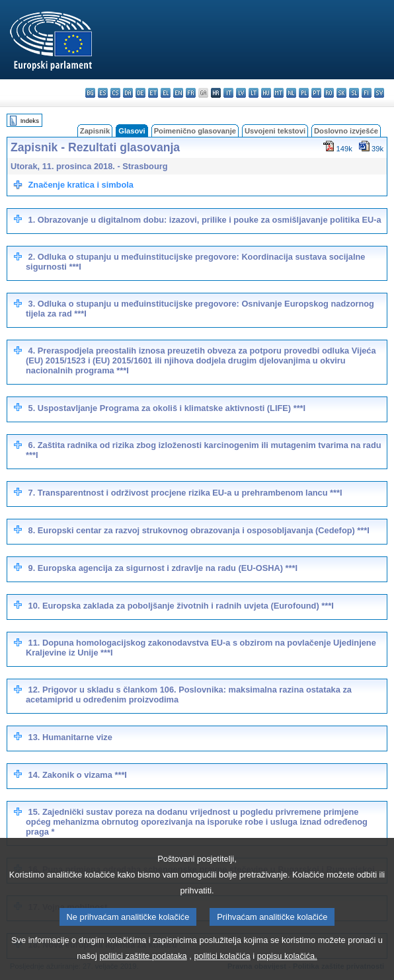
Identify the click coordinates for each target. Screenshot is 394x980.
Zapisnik (95, 131)
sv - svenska (379, 93)
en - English (178, 93)
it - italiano (228, 93)
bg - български (90, 93)
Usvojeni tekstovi (275, 131)
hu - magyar (266, 93)
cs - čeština (115, 93)
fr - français (191, 93)
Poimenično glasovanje (195, 131)
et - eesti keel (153, 93)
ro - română (329, 93)
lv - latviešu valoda (241, 93)
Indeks (30, 121)
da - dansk (128, 93)
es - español (103, 93)
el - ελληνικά (166, 93)
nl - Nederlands (291, 93)
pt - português (316, 93)
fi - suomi (367, 93)
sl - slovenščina (354, 93)
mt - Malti (279, 93)
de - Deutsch (140, 93)
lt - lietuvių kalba (254, 93)
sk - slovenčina (341, 93)
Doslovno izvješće (346, 131)
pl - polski (304, 93)
